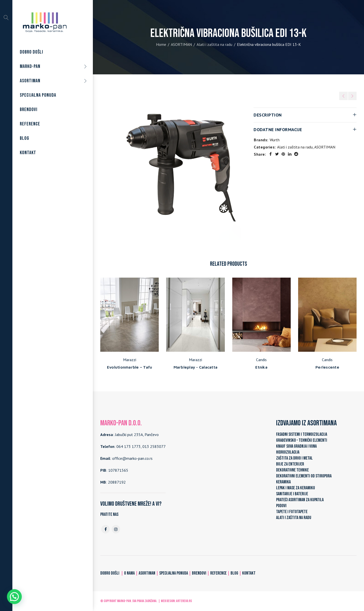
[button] (14, 597)
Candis (261, 360)
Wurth (275, 140)
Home (161, 44)
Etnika (261, 367)
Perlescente (327, 367)
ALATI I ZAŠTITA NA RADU (294, 518)
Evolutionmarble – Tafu (130, 367)
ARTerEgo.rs (184, 601)
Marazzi (130, 360)
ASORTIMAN (181, 44)
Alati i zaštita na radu (214, 44)
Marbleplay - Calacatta (196, 367)
